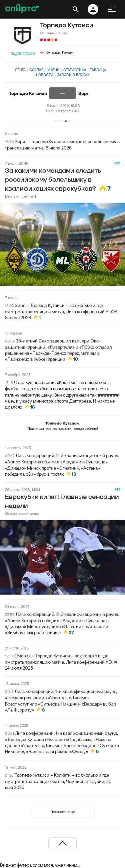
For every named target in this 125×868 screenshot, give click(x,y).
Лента (20, 70)
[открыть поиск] (76, 9)
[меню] (112, 9)
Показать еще (63, 812)
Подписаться (23, 54)
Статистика (75, 70)
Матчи (53, 70)
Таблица (98, 70)
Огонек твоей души (22, 513)
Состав (36, 70)
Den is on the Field (20, 196)
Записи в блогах (73, 75)
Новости (45, 75)
